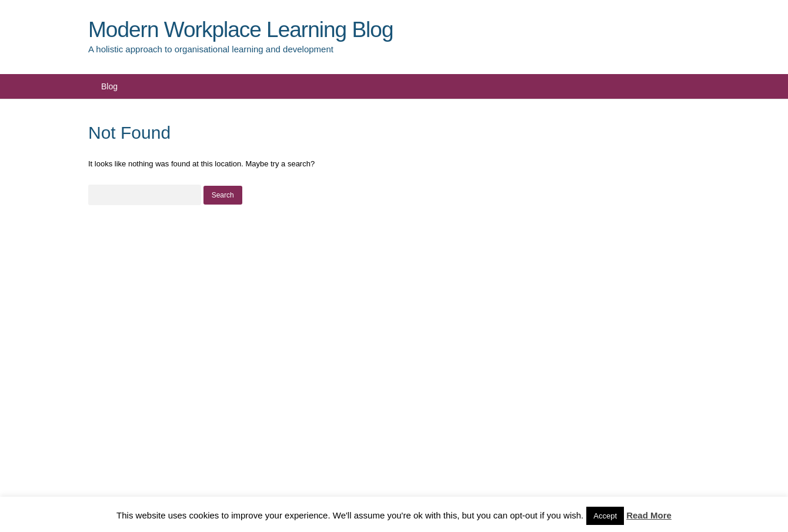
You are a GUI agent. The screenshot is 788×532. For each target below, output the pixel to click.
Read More (649, 515)
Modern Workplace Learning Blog (241, 30)
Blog (109, 86)
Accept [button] (605, 516)
